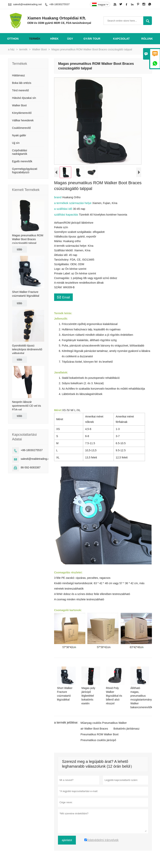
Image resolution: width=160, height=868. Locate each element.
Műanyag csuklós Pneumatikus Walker (104, 723)
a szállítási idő (64, 209)
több (20, 249)
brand (58, 197)
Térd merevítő (21, 90)
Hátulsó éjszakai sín (24, 98)
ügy (70, 39)
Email (63, 297)
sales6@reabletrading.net (27, 4)
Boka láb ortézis (22, 83)
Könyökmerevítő (22, 113)
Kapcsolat (121, 39)
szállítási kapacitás (67, 215)
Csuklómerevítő (21, 128)
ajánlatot (67, 840)
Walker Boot (39, 49)
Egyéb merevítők (22, 161)
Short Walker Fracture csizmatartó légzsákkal (26, 294)
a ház (11, 49)
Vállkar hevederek (23, 120)
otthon (13, 39)
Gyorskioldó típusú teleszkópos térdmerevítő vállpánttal (27, 349)
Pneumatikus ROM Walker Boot (99, 734)
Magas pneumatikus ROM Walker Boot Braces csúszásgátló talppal (28, 239)
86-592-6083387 (31, 467)
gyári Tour (92, 39)
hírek (54, 39)
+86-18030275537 (59, 4)
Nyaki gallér (19, 135)
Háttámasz (19, 75)
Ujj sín (16, 143)
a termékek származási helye (73, 203)
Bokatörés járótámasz (126, 729)
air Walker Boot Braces (94, 729)
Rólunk (147, 39)
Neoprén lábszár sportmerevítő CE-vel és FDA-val (27, 406)
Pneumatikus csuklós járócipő (98, 740)
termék (35, 39)
